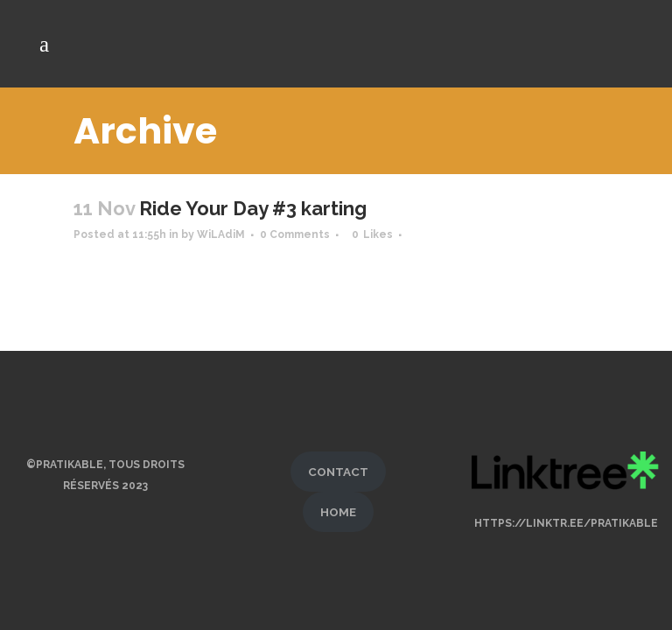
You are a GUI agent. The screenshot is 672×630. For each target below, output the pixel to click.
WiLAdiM (221, 234)
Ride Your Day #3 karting (253, 208)
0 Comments (295, 234)
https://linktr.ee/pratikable (566, 515)
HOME (338, 504)
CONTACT (338, 464)
